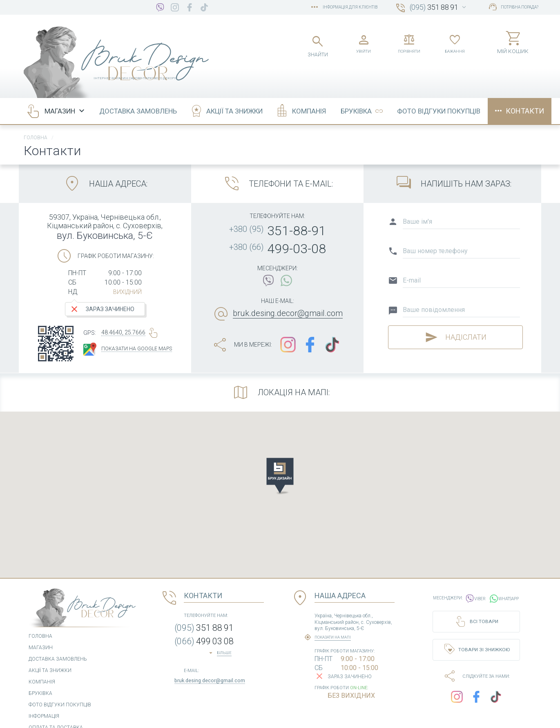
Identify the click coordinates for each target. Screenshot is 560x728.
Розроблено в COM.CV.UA (493, 718)
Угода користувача (174, 718)
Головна (36, 119)
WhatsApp (507, 578)
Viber (475, 578)
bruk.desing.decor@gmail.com (288, 294)
